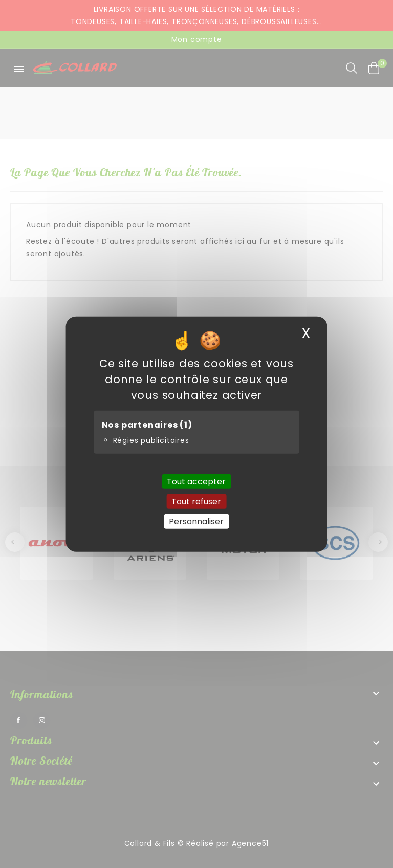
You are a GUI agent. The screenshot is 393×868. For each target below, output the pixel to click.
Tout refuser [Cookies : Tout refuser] (196, 501)
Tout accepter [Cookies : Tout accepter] (196, 481)
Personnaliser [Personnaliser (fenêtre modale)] (196, 521)
